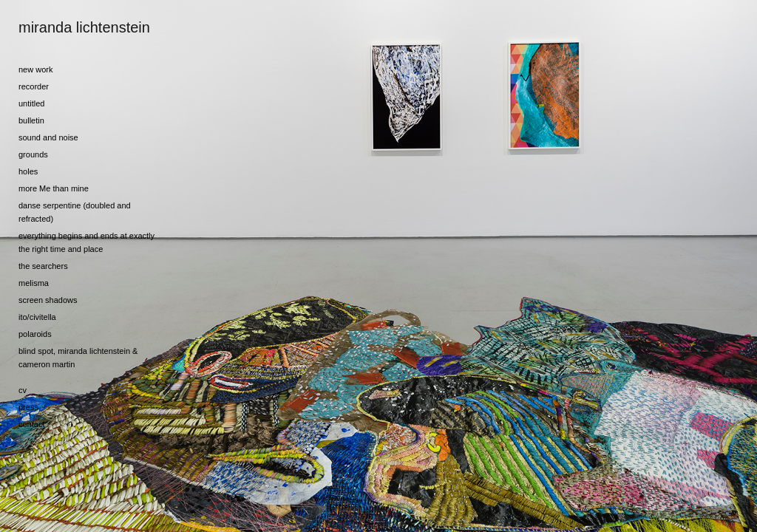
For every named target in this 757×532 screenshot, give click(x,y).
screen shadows (48, 300)
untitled (31, 103)
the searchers (43, 266)
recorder (34, 86)
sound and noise (48, 137)
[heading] (55, 28)
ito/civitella (37, 317)
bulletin (31, 120)
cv (23, 390)
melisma (34, 283)
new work (35, 69)
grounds (33, 154)
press (28, 407)
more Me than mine (54, 188)
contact (31, 424)
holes (28, 171)
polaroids (35, 334)
